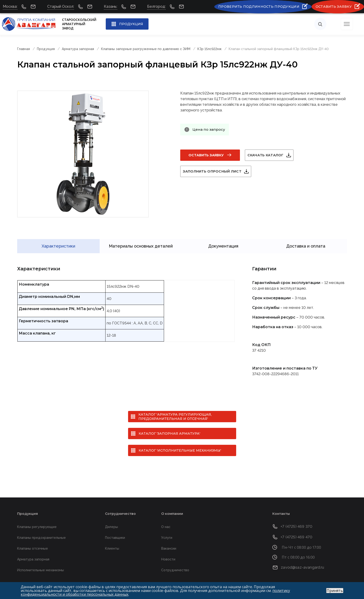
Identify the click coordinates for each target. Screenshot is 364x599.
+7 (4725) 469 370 (296, 520)
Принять (335, 591)
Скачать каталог (271, 155)
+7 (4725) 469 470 (296, 530)
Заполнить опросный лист (218, 171)
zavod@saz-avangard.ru (302, 561)
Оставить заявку (206, 155)
